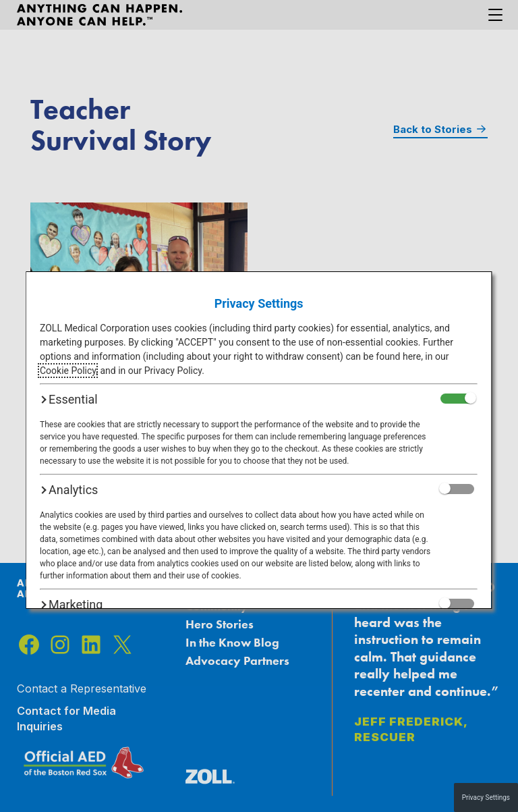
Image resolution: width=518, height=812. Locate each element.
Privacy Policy (173, 371)
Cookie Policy (68, 371)
